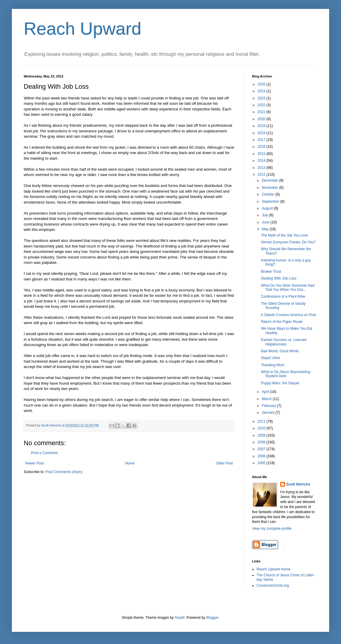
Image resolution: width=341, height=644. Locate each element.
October (269, 194)
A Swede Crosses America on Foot (288, 315)
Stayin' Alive (270, 358)
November (271, 188)
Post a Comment (44, 453)
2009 (262, 435)
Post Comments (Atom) (64, 472)
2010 (262, 428)
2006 (262, 456)
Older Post (224, 463)
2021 (262, 112)
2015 (262, 154)
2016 (262, 147)
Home (130, 463)
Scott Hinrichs (298, 484)
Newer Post (34, 463)
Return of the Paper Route (282, 322)
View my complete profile (272, 529)
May (266, 229)
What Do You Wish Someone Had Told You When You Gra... (288, 288)
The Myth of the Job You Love (285, 235)
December (271, 180)
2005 (262, 463)
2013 (262, 168)
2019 (262, 126)
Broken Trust (271, 272)
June (266, 222)
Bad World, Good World (280, 351)
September (271, 202)
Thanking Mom (273, 365)
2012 (262, 175)
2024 (262, 91)
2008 (262, 442)
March (267, 399)
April (266, 392)
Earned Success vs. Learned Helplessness (284, 342)
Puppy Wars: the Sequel (280, 383)
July (266, 215)
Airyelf (180, 618)
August (268, 208)
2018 (262, 133)
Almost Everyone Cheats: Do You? (288, 242)
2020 (262, 119)
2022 (262, 105)
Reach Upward (83, 29)
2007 (262, 449)
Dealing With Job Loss (279, 278)
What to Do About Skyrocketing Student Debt (286, 374)
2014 (262, 161)
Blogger (212, 618)
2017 (262, 140)
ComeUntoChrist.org (273, 586)
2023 (262, 98)
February (269, 406)
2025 (262, 84)
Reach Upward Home (274, 569)
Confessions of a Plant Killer (283, 296)
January (269, 413)
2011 (262, 421)
